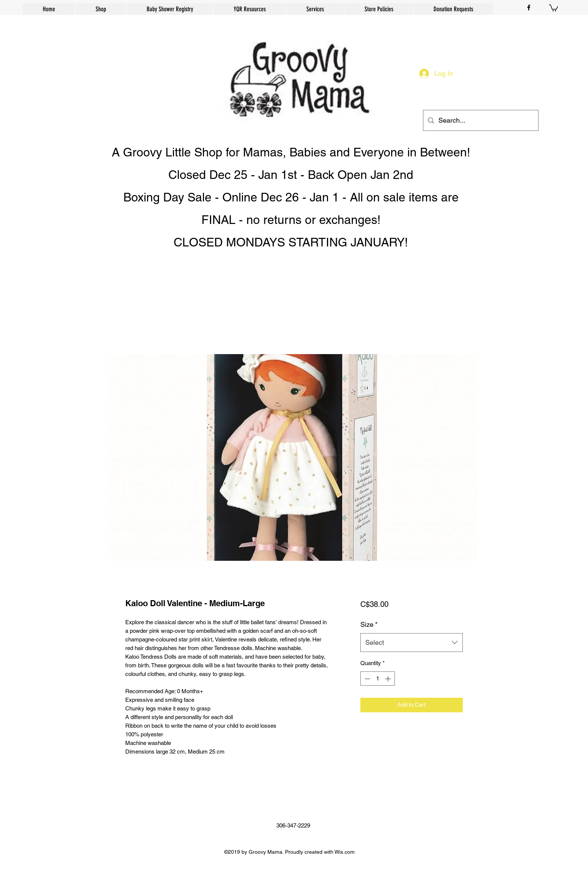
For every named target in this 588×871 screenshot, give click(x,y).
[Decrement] (367, 679)
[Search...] (480, 120)
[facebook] (529, 8)
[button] (553, 8)
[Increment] (389, 679)
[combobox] (412, 643)
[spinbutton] (377, 679)
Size (369, 624)
